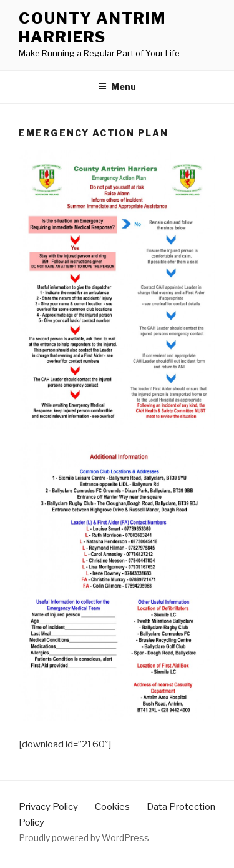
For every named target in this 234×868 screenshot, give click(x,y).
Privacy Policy (48, 807)
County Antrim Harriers (92, 28)
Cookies (112, 807)
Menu (117, 86)
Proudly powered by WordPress (84, 838)
